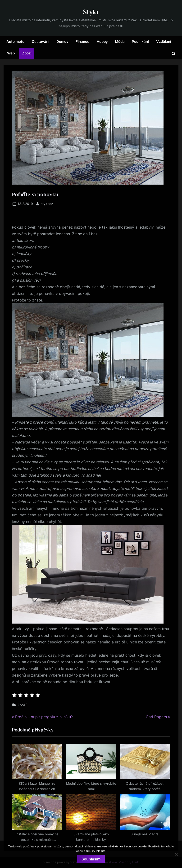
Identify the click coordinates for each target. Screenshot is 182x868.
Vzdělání (164, 42)
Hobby (102, 42)
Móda (120, 42)
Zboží (27, 53)
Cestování (41, 42)
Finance (82, 42)
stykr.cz (47, 203)
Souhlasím (91, 859)
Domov (62, 42)
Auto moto (15, 42)
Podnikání (140, 42)
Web (11, 53)
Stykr (91, 12)
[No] (176, 854)
